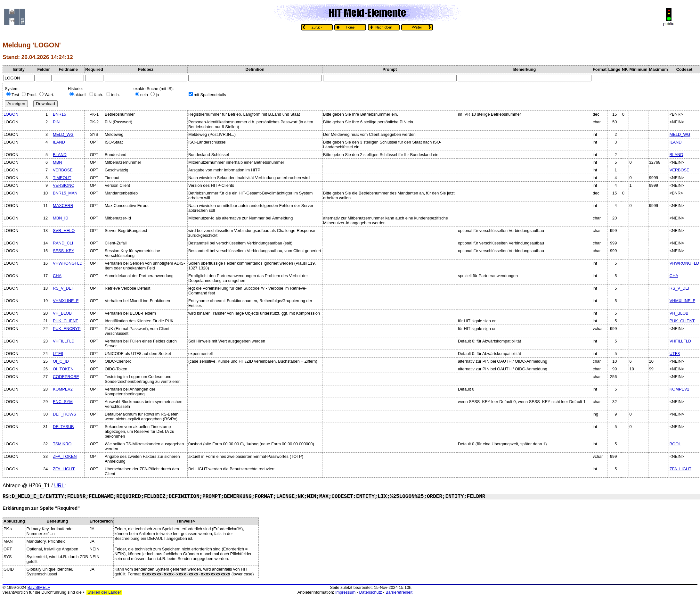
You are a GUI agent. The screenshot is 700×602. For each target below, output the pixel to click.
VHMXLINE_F (66, 301)
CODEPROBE (66, 377)
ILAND (59, 142)
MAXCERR (63, 206)
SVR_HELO (64, 231)
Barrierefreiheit (399, 592)
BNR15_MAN (65, 193)
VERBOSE (63, 170)
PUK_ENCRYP (67, 329)
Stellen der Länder (104, 592)
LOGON (11, 114)
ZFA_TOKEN (65, 456)
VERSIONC (64, 185)
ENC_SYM (63, 402)
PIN (56, 122)
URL (59, 486)
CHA (57, 276)
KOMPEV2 (63, 389)
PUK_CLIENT (65, 321)
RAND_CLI (63, 243)
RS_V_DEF (63, 288)
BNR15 (59, 114)
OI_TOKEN (63, 369)
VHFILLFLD (64, 341)
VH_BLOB (62, 313)
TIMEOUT (62, 178)
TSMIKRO (62, 444)
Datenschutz (371, 592)
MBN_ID (61, 218)
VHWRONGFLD (68, 263)
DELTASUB (63, 427)
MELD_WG (63, 134)
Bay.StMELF (39, 587)
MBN (57, 162)
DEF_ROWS (65, 414)
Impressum (345, 592)
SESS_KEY (64, 251)
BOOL (675, 444)
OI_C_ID (61, 361)
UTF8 (58, 354)
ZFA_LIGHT (64, 469)
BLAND (60, 155)
